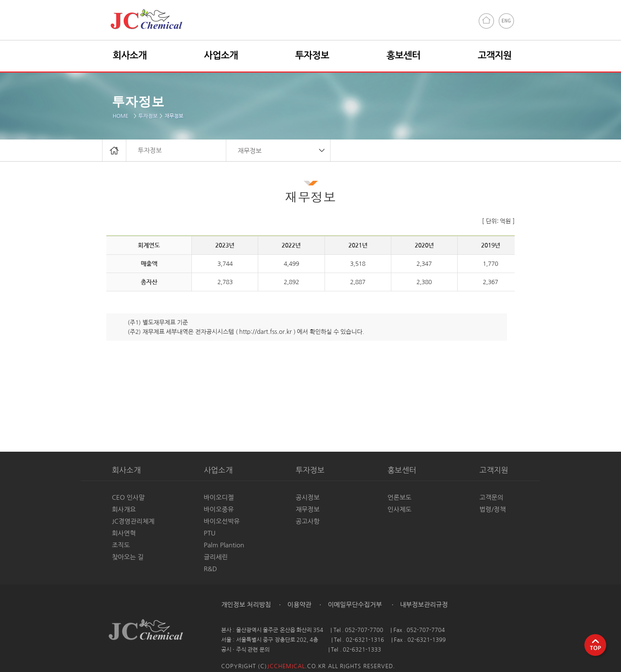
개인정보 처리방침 (246, 605)
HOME (122, 116)
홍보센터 (404, 55)
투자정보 (148, 116)
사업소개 (221, 55)
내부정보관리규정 (423, 605)
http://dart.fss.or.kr (265, 332)
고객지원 (495, 55)
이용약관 (299, 605)
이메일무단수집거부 (354, 605)
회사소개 (130, 55)
